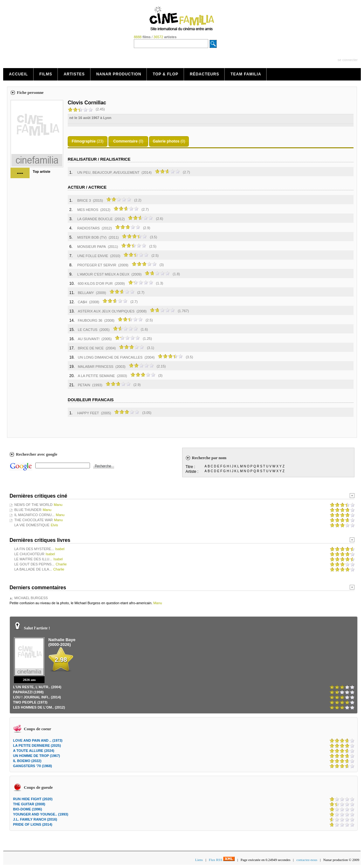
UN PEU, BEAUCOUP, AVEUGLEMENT (108, 172)
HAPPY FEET (88, 413)
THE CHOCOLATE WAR (34, 520)
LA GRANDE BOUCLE (95, 219)
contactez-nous (307, 860)
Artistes (74, 74)
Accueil (18, 74)
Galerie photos (166, 141)
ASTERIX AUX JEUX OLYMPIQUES (106, 311)
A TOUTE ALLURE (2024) (34, 751)
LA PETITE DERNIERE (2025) (37, 745)
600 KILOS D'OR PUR (95, 283)
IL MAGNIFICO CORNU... (34, 515)
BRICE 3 (84, 200)
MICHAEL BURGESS (31, 598)
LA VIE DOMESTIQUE (32, 525)
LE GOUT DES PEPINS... (34, 564)
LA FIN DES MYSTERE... (34, 549)
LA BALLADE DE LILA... (33, 569)
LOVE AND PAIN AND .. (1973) (38, 740)
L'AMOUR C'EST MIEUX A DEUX (103, 274)
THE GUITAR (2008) (29, 804)
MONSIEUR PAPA (92, 247)
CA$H (82, 302)
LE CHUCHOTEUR (29, 554)
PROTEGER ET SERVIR (97, 265)
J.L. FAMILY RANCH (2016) (35, 819)
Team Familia (246, 74)
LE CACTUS (88, 330)
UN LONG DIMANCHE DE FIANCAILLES (110, 357)
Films (46, 74)
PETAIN (84, 385)
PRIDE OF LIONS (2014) (33, 824)
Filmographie (83, 141)
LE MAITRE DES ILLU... (33, 559)
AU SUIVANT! (89, 339)
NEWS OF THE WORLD (33, 505)
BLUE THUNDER (28, 510)
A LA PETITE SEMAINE (96, 376)
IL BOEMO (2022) (27, 761)
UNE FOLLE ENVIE (93, 256)
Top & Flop (165, 74)
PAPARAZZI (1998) (28, 692)
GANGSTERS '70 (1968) (32, 766)
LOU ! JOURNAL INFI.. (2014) (37, 697)
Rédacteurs (204, 74)
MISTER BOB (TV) (92, 237)
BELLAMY (86, 293)
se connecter (348, 60)
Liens (199, 860)
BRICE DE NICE (91, 348)
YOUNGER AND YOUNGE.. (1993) (41, 814)
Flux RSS (222, 860)
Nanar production (119, 74)
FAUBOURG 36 (90, 320)
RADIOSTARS (89, 228)
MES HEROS (88, 210)
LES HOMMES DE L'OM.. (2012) (39, 707)
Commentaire (125, 141)
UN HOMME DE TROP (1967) (37, 756)
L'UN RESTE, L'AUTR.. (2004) (37, 687)
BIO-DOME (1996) (27, 809)
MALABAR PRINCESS (96, 367)
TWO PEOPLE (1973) (30, 702)
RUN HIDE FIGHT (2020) (33, 799)
